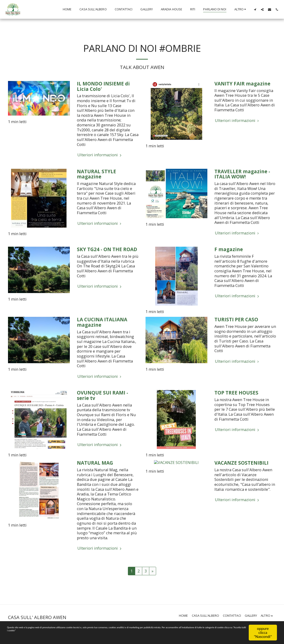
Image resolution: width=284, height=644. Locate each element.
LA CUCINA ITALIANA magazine (102, 322)
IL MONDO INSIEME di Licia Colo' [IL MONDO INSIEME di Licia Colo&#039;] (103, 86)
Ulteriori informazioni (100, 155)
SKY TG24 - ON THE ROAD (107, 249)
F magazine (229, 249)
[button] (255, 9)
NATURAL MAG (95, 463)
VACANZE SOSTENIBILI (241, 463)
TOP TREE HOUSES (236, 393)
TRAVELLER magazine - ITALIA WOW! (242, 174)
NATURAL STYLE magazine (97, 174)
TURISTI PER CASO (236, 319)
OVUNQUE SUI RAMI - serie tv (103, 395)
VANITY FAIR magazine (242, 84)
